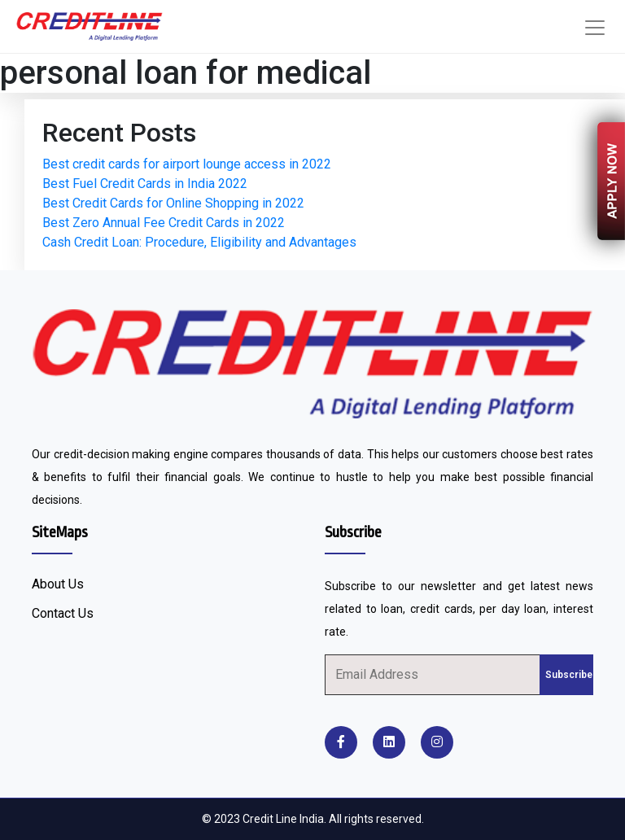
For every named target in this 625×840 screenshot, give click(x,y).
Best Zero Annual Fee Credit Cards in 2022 (164, 223)
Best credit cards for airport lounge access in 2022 (187, 164)
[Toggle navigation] (595, 28)
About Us (58, 584)
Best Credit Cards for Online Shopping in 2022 (173, 203)
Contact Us (63, 613)
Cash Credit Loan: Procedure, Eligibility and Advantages (199, 242)
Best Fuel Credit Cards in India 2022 (145, 184)
